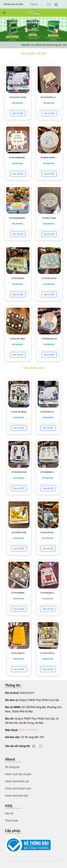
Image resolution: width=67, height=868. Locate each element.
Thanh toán (12, 820)
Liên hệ (9, 813)
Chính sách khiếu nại (17, 781)
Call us (34, 4)
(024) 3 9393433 (28, 730)
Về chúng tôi (12, 767)
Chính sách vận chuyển (18, 774)
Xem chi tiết (18, 113)
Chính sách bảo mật (16, 796)
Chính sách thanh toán (18, 788)
